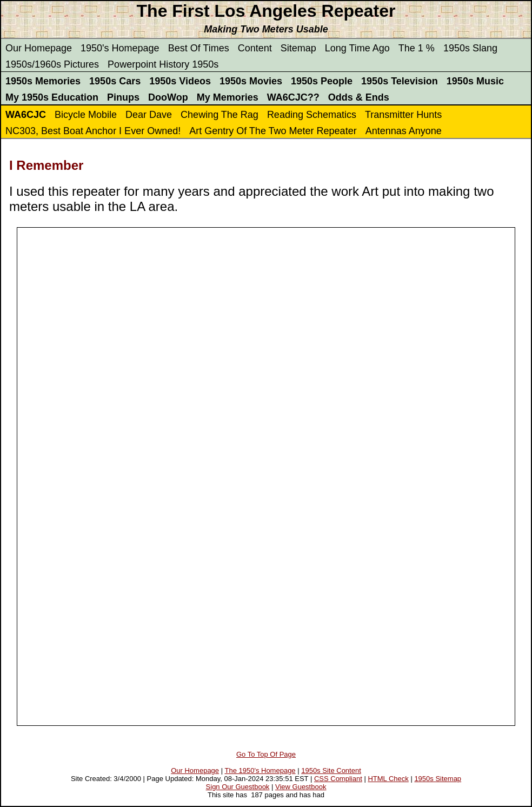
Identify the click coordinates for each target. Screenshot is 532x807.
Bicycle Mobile (86, 115)
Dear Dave (149, 115)
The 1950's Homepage (260, 770)
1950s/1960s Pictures (52, 64)
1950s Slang (470, 48)
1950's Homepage (120, 48)
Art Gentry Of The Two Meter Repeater (273, 131)
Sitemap (298, 48)
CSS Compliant (338, 779)
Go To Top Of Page (266, 754)
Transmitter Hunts (403, 115)
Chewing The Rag (220, 115)
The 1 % (417, 48)
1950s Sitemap (438, 779)
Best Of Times (199, 48)
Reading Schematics (312, 115)
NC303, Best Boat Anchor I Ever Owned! (93, 131)
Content (255, 48)
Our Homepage (39, 48)
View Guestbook (301, 787)
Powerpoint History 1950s (163, 64)
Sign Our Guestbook (238, 787)
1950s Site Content (331, 770)
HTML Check (388, 779)
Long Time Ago (357, 48)
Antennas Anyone (404, 131)
